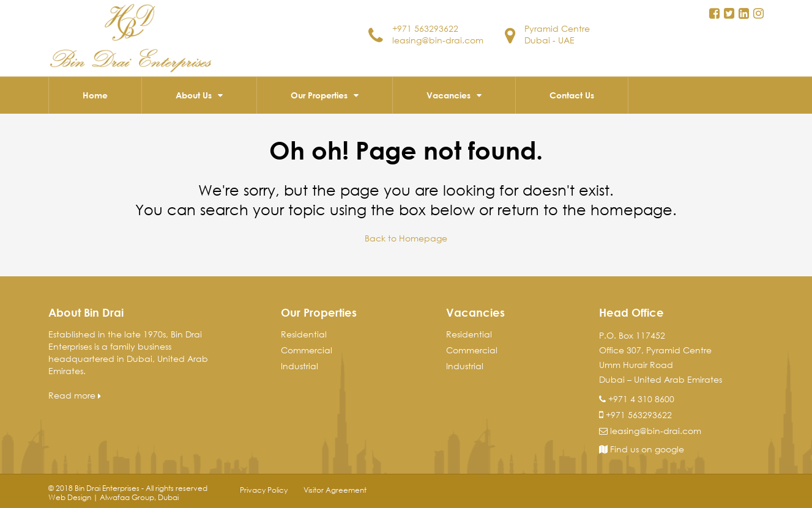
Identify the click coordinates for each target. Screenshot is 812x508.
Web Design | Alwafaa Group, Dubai (114, 497)
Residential (304, 334)
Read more (75, 395)
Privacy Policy (264, 490)
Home (95, 95)
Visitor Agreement (335, 490)
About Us (194, 95)
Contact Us (572, 95)
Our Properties (319, 95)
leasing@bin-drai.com (438, 40)
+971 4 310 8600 (641, 399)
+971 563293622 (425, 28)
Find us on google (642, 449)
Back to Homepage (406, 238)
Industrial (300, 366)
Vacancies (449, 95)
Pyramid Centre (557, 28)
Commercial (307, 350)
